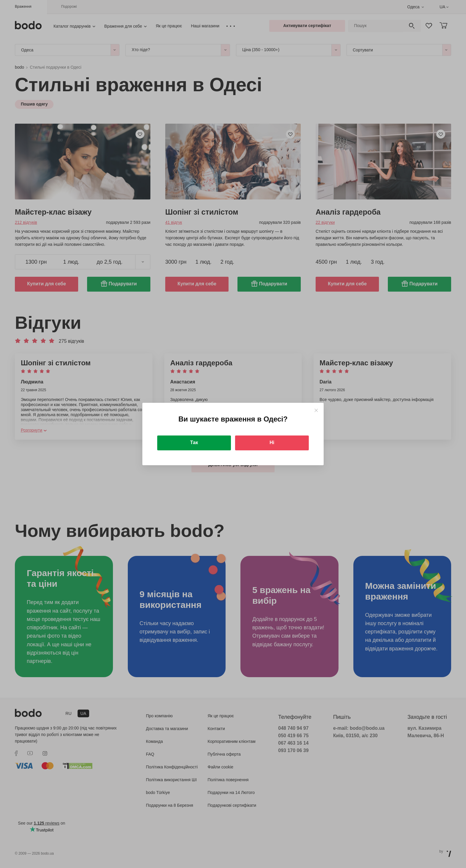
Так (194, 442)
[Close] (316, 410)
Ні (272, 442)
